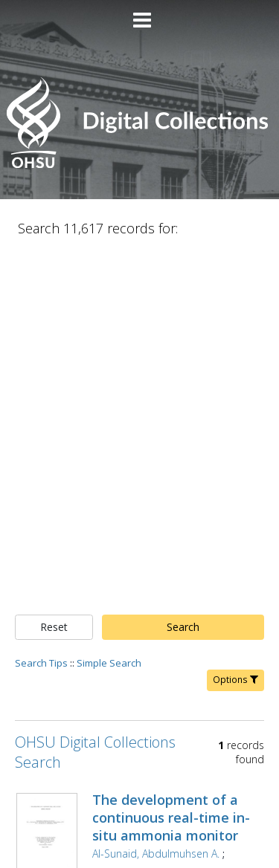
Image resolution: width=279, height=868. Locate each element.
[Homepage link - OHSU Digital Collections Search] (139, 165)
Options (235, 327)
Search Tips (41, 311)
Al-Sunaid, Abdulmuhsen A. (156, 501)
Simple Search (109, 311)
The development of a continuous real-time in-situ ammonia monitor (171, 465)
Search (183, 275)
